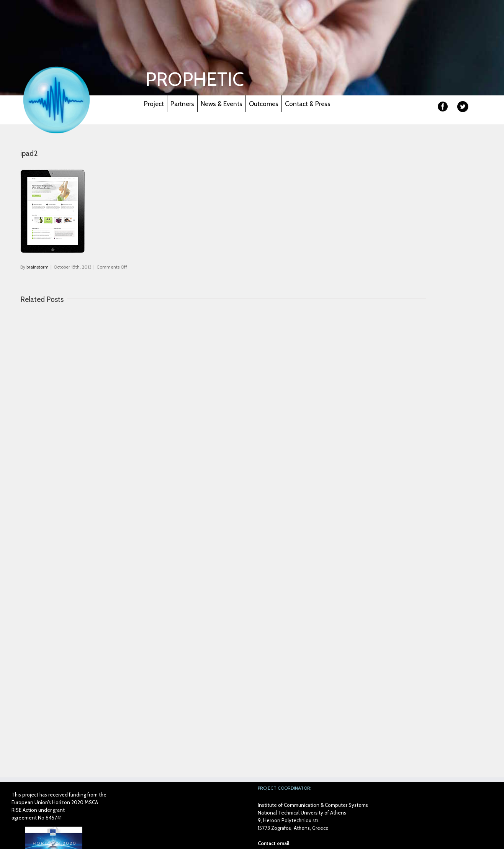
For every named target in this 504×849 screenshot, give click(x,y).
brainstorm (38, 267)
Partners (182, 104)
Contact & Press (308, 104)
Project (154, 104)
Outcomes (264, 104)
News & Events (222, 104)
